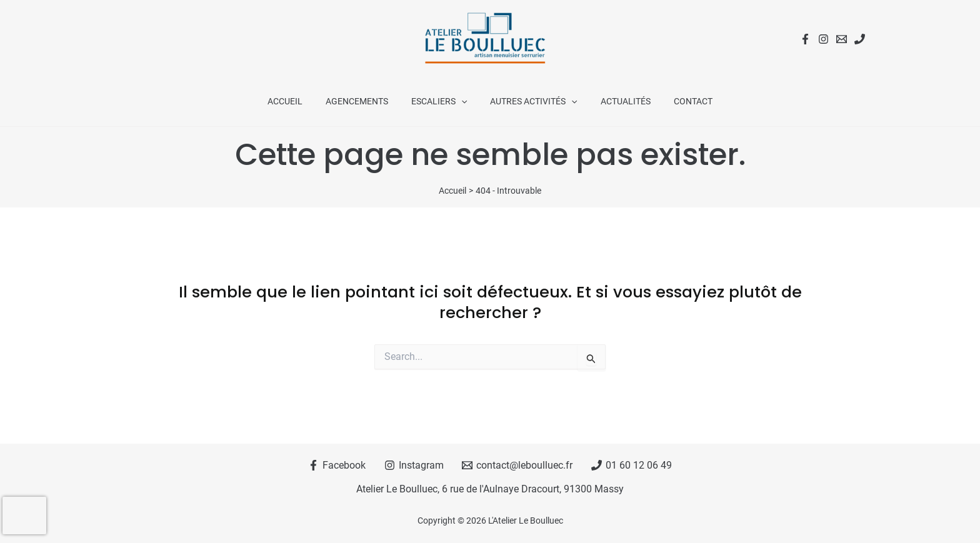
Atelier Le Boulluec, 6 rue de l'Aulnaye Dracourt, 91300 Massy (490, 489)
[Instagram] (823, 39)
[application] (464, 101)
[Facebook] (805, 39)
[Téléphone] (860, 39)
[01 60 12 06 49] (632, 465)
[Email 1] (842, 39)
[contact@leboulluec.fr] (517, 465)
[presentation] (24, 516)
